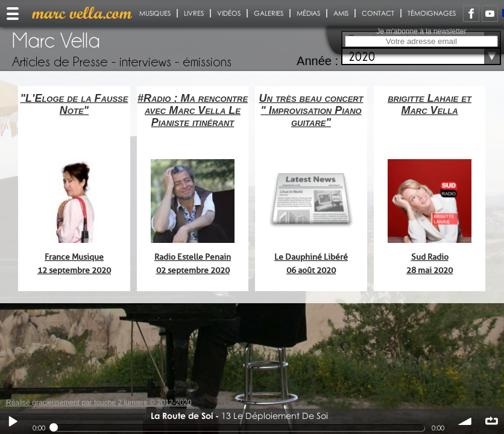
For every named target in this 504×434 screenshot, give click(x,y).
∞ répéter (491, 421)
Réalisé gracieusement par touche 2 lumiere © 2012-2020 (99, 403)
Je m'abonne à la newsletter (421, 31)
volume (465, 421)
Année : (317, 61)
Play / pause (13, 421)
